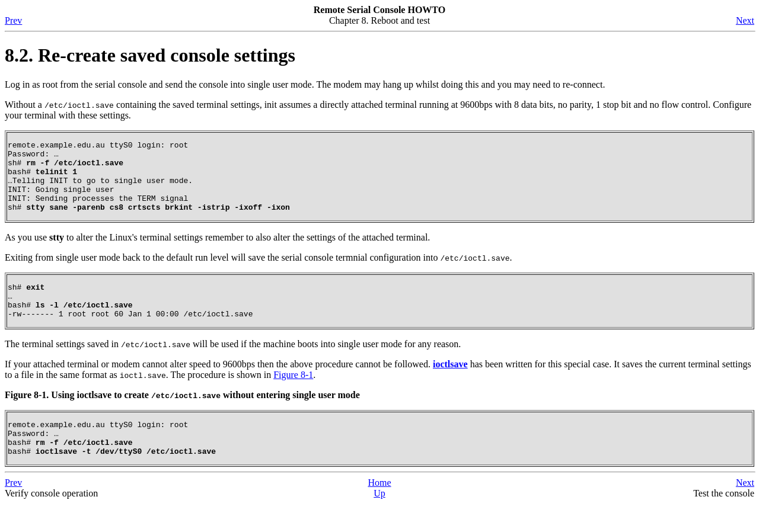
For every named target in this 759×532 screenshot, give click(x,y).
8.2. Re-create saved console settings (150, 55)
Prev (13, 20)
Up (379, 522)
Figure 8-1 (293, 396)
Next (745, 20)
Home (379, 511)
